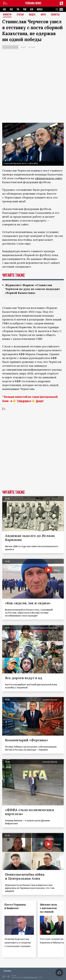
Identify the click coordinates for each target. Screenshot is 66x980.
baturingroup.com (31, 977)
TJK (18, 9)
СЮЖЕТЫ (55, 15)
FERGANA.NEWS (33, 3)
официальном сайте (49, 178)
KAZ (5, 9)
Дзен (39, 401)
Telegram (23, 401)
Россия (32, 47)
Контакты (8, 971)
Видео (32, 15)
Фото (43, 15)
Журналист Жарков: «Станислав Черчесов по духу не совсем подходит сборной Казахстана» (33, 289)
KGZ (11, 9)
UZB (32, 9)
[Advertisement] (33, 87)
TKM (25, 9)
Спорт (23, 47)
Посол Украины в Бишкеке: (15, 906)
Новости (7, 15)
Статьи (20, 15)
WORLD (40, 9)
